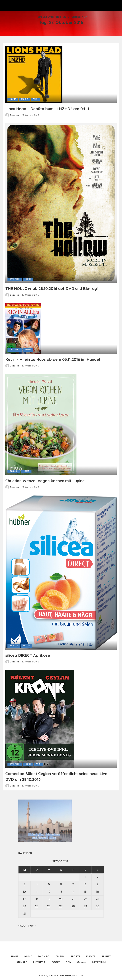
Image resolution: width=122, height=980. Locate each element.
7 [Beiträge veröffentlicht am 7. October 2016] (73, 884)
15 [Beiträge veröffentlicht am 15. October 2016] (85, 892)
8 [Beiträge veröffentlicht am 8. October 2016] (85, 884)
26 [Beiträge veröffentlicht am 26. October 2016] (49, 906)
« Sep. (22, 925)
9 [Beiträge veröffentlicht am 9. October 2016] (98, 884)
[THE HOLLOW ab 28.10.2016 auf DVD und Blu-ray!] (61, 203)
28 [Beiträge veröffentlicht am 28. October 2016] (73, 906)
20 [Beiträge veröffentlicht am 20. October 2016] (61, 899)
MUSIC (25, 99)
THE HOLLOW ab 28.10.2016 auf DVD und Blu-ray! (56, 288)
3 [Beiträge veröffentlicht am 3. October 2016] (24, 884)
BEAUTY (14, 646)
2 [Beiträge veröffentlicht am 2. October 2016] (98, 877)
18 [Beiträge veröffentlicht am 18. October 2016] (37, 899)
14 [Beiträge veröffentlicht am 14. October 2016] (73, 892)
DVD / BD (15, 279)
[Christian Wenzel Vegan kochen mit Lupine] (41, 424)
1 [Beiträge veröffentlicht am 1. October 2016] (85, 877)
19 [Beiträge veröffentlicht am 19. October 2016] (49, 899)
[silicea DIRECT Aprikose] (61, 572)
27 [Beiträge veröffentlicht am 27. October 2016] (61, 906)
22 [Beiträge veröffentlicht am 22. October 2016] (85, 899)
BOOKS (14, 471)
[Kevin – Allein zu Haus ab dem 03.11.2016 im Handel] (23, 328)
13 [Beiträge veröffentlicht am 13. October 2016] (61, 892)
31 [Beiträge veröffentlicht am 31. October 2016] (25, 914)
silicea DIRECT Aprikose (30, 655)
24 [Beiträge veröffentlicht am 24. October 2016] (25, 906)
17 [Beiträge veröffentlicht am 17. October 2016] (24, 899)
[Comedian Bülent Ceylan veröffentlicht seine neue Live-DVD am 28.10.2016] (40, 719)
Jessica (15, 115)
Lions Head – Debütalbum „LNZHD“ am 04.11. (52, 109)
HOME (13, 99)
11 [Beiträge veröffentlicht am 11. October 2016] (37, 892)
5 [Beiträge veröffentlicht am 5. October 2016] (49, 884)
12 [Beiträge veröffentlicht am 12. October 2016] (49, 892)
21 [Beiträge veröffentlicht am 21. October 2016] (73, 899)
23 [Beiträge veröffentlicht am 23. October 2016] (97, 899)
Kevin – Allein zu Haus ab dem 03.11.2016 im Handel (58, 359)
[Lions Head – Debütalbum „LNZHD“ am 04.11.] (34, 74)
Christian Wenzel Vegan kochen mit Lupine (50, 481)
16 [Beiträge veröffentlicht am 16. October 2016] (98, 892)
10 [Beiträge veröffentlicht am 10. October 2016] (24, 892)
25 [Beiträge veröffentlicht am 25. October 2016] (37, 906)
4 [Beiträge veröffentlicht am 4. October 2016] (37, 884)
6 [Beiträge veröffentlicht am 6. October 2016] (61, 884)
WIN (35, 99)
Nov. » (32, 925)
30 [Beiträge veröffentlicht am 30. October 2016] (98, 906)
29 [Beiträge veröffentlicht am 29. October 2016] (85, 906)
